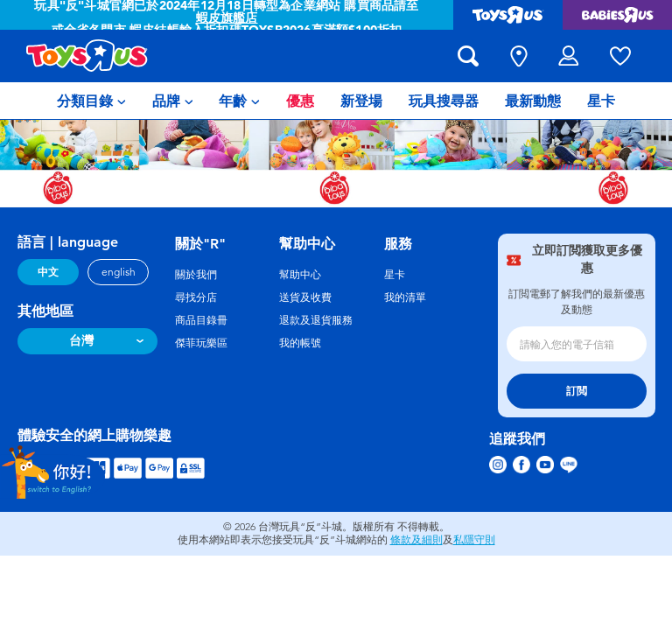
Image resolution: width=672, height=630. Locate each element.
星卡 (395, 275)
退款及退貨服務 (316, 320)
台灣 (81, 341)
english (119, 272)
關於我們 (196, 275)
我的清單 (405, 297)
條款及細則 (416, 540)
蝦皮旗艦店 (227, 18)
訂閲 (577, 391)
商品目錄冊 (201, 320)
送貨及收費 (305, 297)
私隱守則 (474, 540)
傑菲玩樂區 (201, 343)
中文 (48, 272)
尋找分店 (196, 297)
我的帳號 (300, 343)
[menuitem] (91, 101)
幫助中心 (300, 275)
